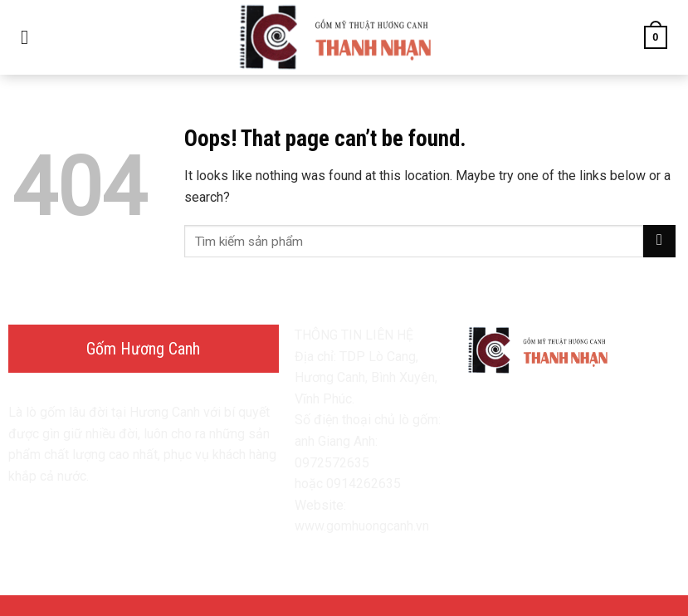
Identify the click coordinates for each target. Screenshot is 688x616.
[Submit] (659, 241)
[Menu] (31, 37)
